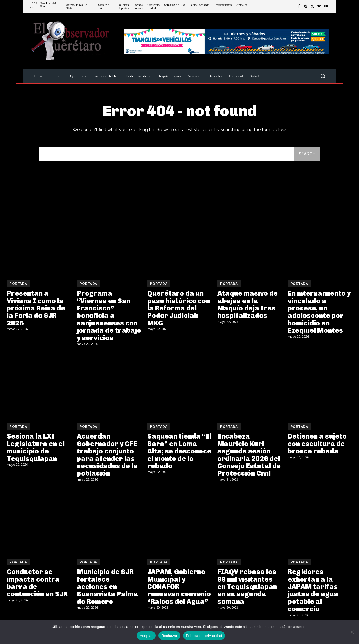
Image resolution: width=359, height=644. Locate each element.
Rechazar (169, 636)
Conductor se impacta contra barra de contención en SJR (37, 583)
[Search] (307, 154)
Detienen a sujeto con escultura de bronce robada (317, 444)
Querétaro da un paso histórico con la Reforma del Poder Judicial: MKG (179, 308)
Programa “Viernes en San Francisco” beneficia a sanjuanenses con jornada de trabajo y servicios (109, 315)
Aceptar (146, 636)
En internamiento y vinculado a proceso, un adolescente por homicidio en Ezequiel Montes (319, 312)
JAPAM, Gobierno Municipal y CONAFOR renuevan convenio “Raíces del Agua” (179, 587)
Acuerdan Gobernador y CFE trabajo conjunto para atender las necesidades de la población (107, 455)
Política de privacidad (204, 636)
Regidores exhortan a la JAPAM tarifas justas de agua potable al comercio (313, 590)
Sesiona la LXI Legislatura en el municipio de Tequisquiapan (36, 447)
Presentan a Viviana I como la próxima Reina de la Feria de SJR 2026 (36, 308)
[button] (323, 76)
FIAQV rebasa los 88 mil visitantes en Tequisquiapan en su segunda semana (247, 587)
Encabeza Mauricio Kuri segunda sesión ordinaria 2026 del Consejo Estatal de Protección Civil (249, 455)
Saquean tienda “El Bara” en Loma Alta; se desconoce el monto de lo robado (179, 451)
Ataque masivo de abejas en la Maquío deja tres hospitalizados (248, 304)
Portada (18, 284)
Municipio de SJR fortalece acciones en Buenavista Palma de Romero (107, 587)
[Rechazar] (352, 632)
